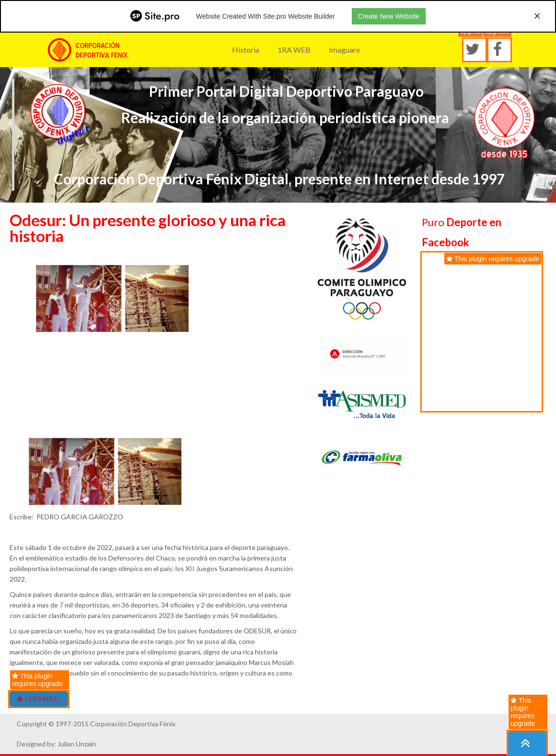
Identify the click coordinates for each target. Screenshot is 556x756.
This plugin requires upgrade (523, 712)
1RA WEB (294, 50)
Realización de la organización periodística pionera (285, 117)
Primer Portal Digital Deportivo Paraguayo (285, 91)
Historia (246, 50)
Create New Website (389, 16)
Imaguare (344, 50)
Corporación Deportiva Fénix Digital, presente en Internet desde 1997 (279, 179)
